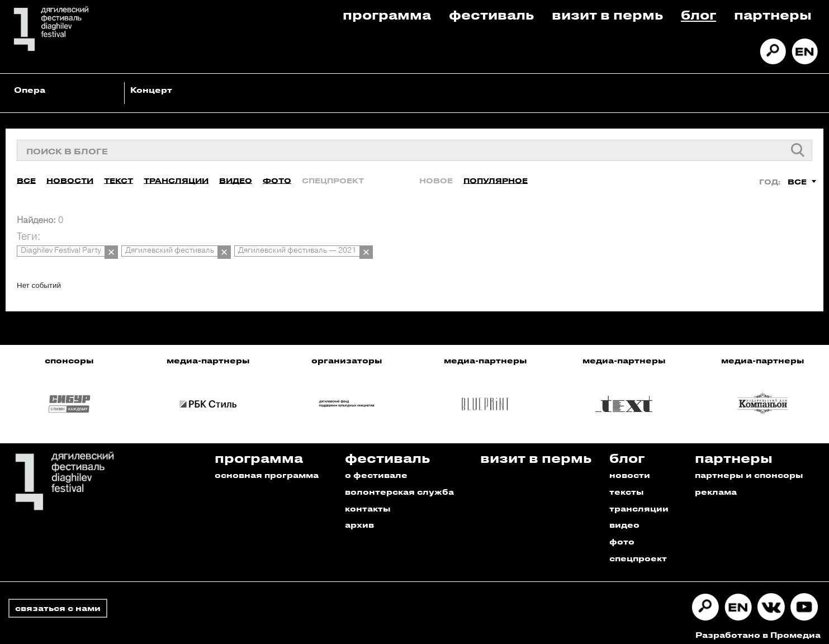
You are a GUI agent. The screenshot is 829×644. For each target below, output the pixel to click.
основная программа (267, 469)
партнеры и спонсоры (749, 469)
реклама (716, 486)
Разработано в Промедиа (758, 629)
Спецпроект (333, 179)
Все (26, 179)
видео (624, 519)
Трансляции (176, 179)
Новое (436, 179)
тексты (627, 486)
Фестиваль (491, 14)
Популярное (496, 179)
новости (630, 469)
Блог (698, 14)
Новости (70, 179)
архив (359, 519)
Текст (119, 179)
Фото (277, 179)
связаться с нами (58, 602)
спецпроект (638, 553)
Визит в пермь (607, 14)
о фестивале (376, 469)
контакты (368, 502)
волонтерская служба (399, 486)
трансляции (639, 502)
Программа (387, 14)
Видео (236, 179)
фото (622, 536)
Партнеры (773, 14)
